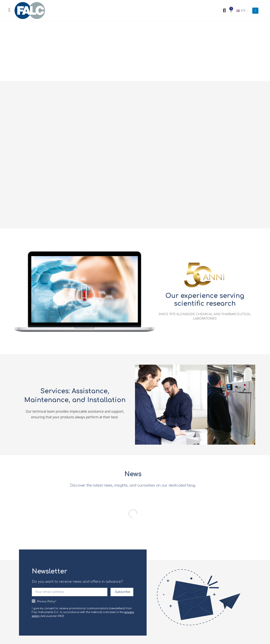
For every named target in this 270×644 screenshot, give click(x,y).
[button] (84, 291)
